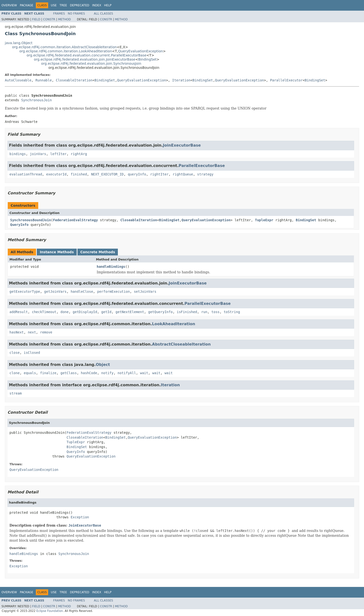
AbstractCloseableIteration (181, 344)
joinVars (38, 154)
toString (232, 312)
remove (46, 332)
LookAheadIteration (174, 324)
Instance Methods (57, 252)
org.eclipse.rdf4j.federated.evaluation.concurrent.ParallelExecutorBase (87, 55)
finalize (48, 373)
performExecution (113, 292)
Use (54, 5)
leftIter (58, 154)
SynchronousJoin (36, 100)
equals (30, 373)
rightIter (159, 174)
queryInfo (137, 174)
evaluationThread (26, 174)
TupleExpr (264, 220)
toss (216, 312)
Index (97, 5)
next (32, 332)
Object (103, 365)
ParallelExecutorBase (202, 166)
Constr (49, 19)
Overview (9, 5)
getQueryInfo (160, 312)
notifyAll (127, 373)
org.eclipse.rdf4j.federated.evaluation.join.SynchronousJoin (91, 63)
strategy (205, 174)
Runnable (43, 80)
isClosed (32, 353)
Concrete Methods (98, 252)
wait (144, 373)
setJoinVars (145, 292)
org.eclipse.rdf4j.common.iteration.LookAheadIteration (66, 51)
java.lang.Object (19, 43)
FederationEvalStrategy (75, 220)
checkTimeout (44, 312)
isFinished (187, 312)
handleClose (82, 292)
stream (16, 393)
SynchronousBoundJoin (31, 220)
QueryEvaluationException (140, 51)
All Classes (103, 14)
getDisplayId (85, 312)
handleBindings (111, 267)
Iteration (181, 80)
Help (108, 5)
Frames (59, 14)
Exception (80, 517)
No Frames (76, 14)
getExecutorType (25, 292)
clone (15, 373)
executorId (56, 174)
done (65, 312)
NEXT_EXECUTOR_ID (107, 174)
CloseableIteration (74, 80)
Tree (63, 5)
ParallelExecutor (286, 80)
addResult (19, 312)
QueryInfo (19, 225)
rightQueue (183, 174)
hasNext (17, 332)
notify (107, 373)
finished (79, 174)
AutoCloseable (18, 80)
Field (36, 19)
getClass (69, 373)
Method (64, 19)
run (204, 312)
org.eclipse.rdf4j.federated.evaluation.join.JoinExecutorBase (85, 59)
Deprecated (80, 5)
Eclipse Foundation (50, 611)
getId (106, 312)
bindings (18, 154)
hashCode (89, 373)
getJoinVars (55, 292)
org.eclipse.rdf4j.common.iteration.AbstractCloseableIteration (64, 47)
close (15, 353)
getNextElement (130, 312)
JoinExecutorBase (182, 145)
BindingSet (147, 59)
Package (27, 5)
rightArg (79, 154)
